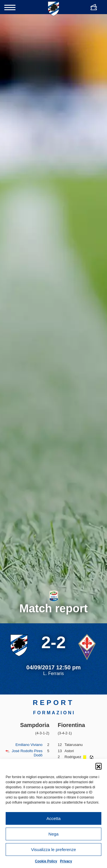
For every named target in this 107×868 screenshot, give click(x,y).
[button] (99, 766)
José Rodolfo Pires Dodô (27, 753)
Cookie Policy (46, 861)
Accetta (53, 818)
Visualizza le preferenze (53, 849)
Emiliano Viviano (29, 745)
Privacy (66, 861)
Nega (54, 834)
